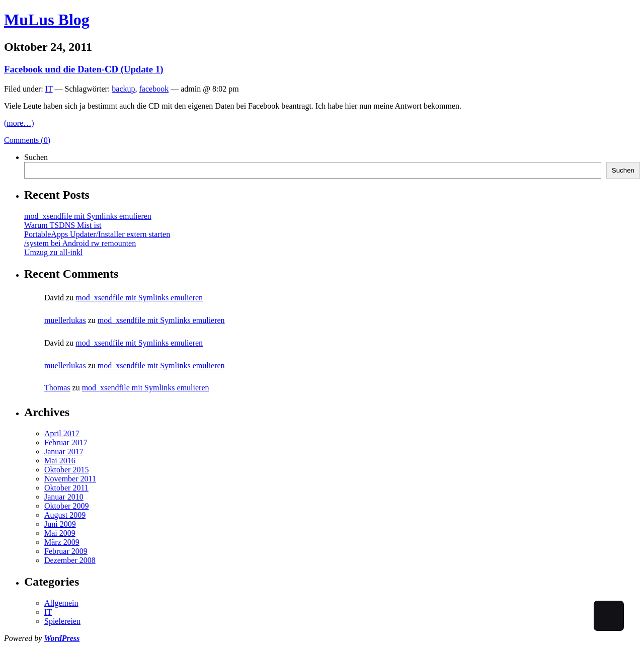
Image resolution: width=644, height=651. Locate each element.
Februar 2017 (66, 442)
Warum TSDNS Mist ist (63, 225)
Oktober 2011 (66, 488)
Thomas (57, 388)
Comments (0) (27, 140)
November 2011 (70, 479)
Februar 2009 (66, 551)
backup (123, 89)
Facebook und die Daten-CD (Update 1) (84, 69)
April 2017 (62, 433)
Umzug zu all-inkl (53, 252)
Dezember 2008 (70, 560)
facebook (154, 89)
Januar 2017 (64, 452)
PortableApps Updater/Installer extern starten (97, 234)
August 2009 (65, 515)
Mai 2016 (60, 461)
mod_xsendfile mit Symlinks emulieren (88, 216)
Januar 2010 (64, 497)
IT (49, 89)
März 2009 (62, 542)
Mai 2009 (60, 533)
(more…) (19, 123)
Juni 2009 (60, 524)
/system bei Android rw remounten (80, 243)
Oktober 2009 (66, 506)
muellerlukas (65, 320)
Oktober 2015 (66, 470)
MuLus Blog (47, 20)
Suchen (36, 157)
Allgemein (61, 603)
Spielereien (62, 621)
